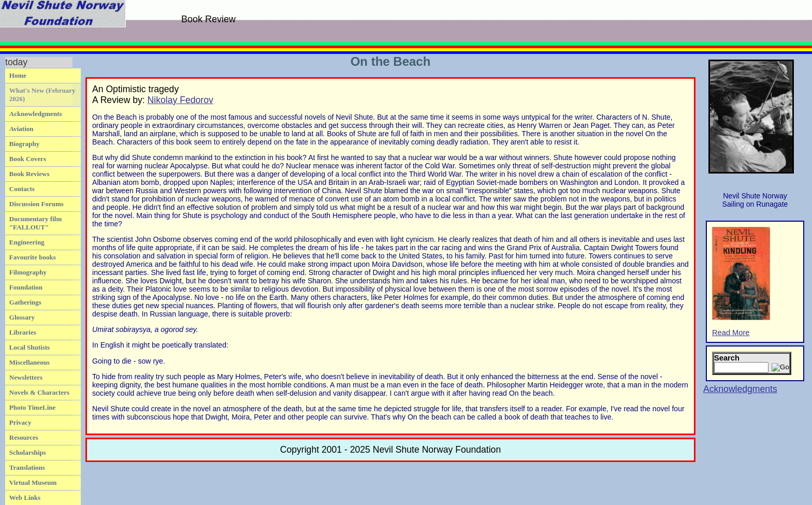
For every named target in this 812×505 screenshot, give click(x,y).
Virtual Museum (33, 482)
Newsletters (26, 377)
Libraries (23, 332)
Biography (25, 144)
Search (727, 358)
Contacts (22, 189)
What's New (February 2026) (42, 95)
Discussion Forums (37, 204)
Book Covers (28, 159)
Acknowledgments (36, 114)
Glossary (22, 317)
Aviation (21, 129)
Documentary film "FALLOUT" (35, 223)
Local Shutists (30, 347)
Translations (27, 467)
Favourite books (33, 257)
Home (18, 75)
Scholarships (28, 452)
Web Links (25, 497)
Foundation (26, 287)
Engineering (27, 242)
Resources (24, 437)
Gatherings (25, 302)
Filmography (28, 272)
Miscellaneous (30, 362)
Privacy (20, 422)
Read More (741, 282)
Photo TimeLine (32, 407)
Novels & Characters (39, 392)
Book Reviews (30, 174)
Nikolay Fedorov (180, 100)
